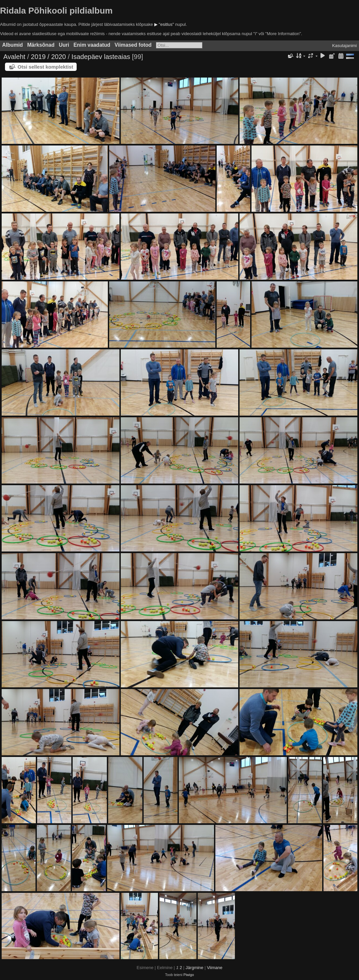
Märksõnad (41, 45)
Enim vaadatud (92, 45)
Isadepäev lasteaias (101, 57)
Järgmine (194, 968)
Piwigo (189, 975)
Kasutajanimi (344, 46)
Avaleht (14, 57)
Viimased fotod (133, 45)
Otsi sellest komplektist (45, 67)
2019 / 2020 (48, 57)
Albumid (13, 45)
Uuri (64, 45)
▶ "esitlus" (164, 24)
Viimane (215, 968)
